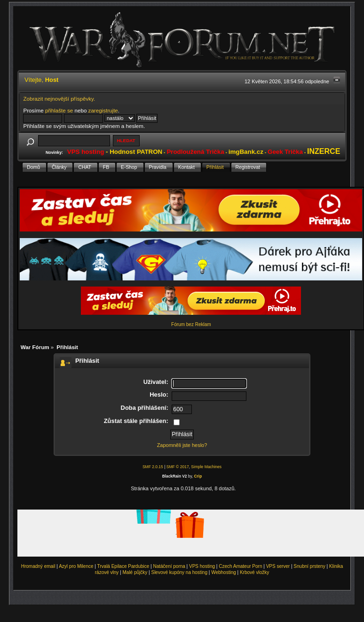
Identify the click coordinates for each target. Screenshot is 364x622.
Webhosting (224, 572)
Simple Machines (206, 467)
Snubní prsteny (309, 566)
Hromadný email (38, 566)
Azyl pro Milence (76, 566)
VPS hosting (202, 566)
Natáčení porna (169, 566)
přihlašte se (59, 110)
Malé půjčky (135, 572)
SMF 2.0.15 (153, 467)
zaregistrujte (103, 110)
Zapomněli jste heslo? (182, 445)
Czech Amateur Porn (240, 566)
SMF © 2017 (178, 467)
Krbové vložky (254, 572)
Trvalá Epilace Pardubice (123, 566)
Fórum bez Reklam (191, 324)
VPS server (278, 566)
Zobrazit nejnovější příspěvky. (59, 99)
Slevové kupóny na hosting (179, 572)
